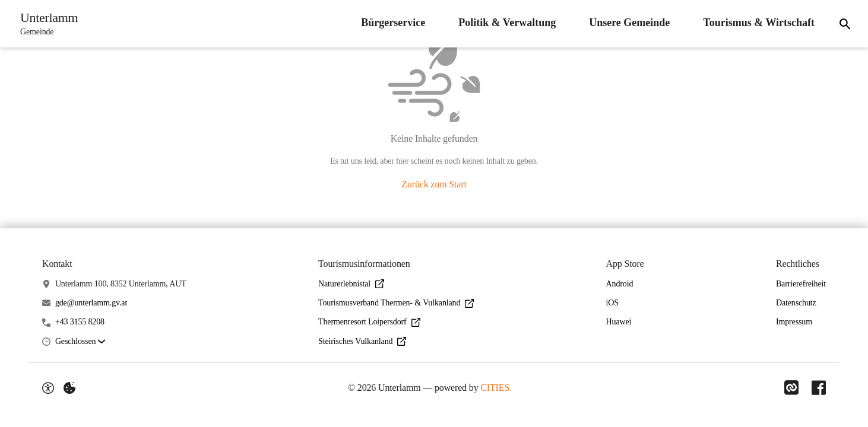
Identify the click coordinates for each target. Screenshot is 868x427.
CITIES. (495, 388)
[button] (80, 342)
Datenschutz (796, 303)
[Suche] (844, 24)
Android (620, 284)
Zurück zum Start (434, 184)
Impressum (794, 322)
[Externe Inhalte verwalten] (69, 388)
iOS (612, 303)
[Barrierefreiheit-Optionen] (48, 388)
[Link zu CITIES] (790, 388)
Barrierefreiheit (801, 284)
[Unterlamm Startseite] (47, 24)
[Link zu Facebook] (819, 388)
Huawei (619, 322)
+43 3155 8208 (80, 322)
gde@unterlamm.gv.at (91, 303)
